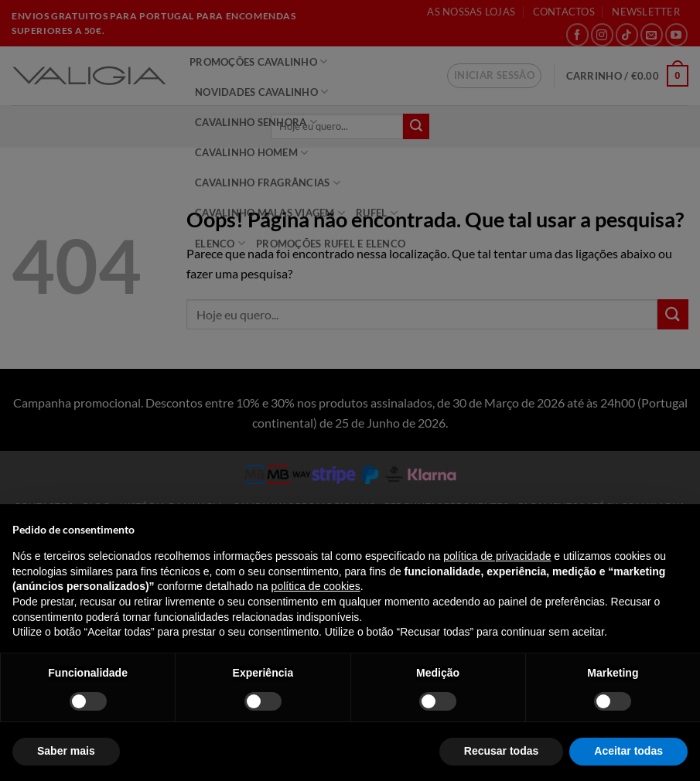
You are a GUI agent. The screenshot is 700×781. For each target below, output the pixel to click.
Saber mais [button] (66, 751)
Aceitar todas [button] (628, 751)
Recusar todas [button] (501, 751)
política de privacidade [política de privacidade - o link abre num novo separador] (497, 556)
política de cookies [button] (316, 586)
